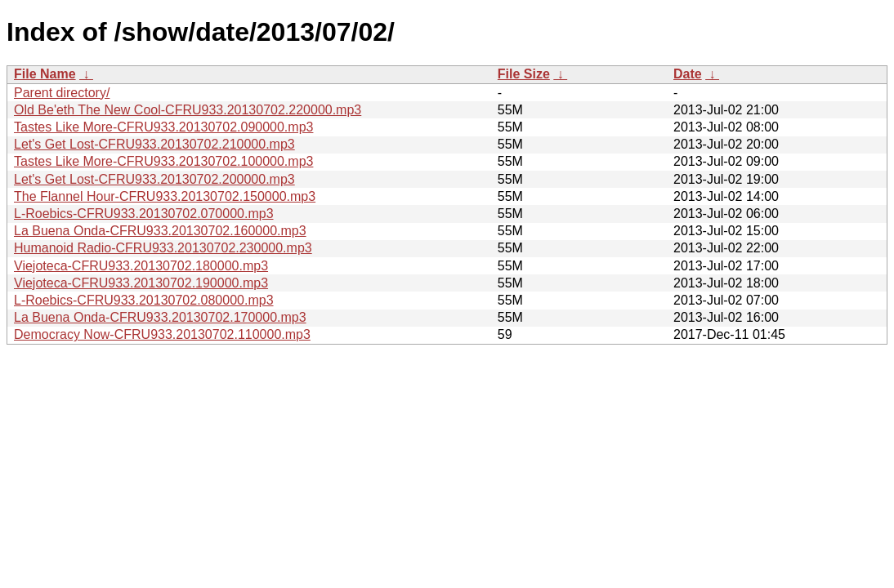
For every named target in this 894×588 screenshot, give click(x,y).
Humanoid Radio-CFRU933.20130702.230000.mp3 (163, 248)
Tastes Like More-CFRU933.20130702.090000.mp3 (163, 127)
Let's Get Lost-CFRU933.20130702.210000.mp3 (154, 144)
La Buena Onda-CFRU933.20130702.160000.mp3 (160, 231)
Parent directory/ (62, 93)
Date (688, 74)
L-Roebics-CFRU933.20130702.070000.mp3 (144, 214)
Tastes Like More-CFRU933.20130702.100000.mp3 (163, 161)
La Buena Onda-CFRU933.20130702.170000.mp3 (160, 317)
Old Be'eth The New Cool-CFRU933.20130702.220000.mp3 (188, 110)
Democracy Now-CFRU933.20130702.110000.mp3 (162, 334)
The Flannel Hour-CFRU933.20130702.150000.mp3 (165, 196)
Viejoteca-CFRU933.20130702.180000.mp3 (141, 266)
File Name (45, 74)
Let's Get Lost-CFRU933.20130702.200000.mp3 (154, 179)
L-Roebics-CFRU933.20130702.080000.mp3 (144, 300)
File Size (524, 74)
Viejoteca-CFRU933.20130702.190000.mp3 (141, 283)
